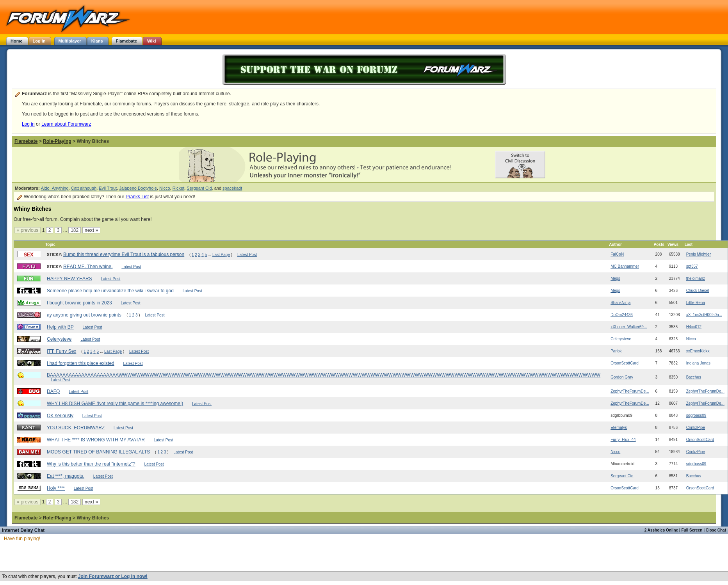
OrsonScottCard (625, 363)
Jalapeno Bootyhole (138, 188)
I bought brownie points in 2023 (79, 303)
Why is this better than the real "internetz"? (91, 464)
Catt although (84, 188)
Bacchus (694, 377)
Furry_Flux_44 (623, 440)
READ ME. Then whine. (88, 267)
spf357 (692, 266)
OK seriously (60, 416)
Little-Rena (696, 303)
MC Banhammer (625, 266)
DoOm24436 (622, 315)
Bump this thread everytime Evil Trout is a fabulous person (124, 254)
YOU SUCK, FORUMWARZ (76, 428)
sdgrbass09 (696, 415)
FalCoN (617, 254)
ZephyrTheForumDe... (630, 391)
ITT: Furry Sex (61, 351)
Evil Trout (108, 188)
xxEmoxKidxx (698, 351)
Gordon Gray (622, 377)
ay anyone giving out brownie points (85, 315)
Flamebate (26, 141)
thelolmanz (696, 278)
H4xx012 (694, 327)
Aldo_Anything (55, 188)
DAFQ (53, 391)
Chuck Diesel (698, 291)
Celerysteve (59, 339)
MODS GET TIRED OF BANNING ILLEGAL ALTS (98, 452)
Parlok (616, 351)
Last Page (221, 255)
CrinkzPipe (696, 428)
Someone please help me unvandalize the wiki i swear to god (110, 291)
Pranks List (137, 197)
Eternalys (619, 428)
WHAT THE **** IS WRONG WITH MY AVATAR (96, 440)
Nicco (165, 188)
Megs (615, 278)
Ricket (179, 188)
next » (92, 230)
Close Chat (716, 530)
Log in (28, 124)
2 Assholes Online (661, 530)
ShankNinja (620, 303)
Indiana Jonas (698, 363)
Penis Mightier (699, 254)
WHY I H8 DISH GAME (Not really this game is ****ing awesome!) (115, 404)
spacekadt (232, 188)
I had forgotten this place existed (81, 363)
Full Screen (692, 530)
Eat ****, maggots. (66, 476)
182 (75, 230)
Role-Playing (57, 141)
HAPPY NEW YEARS (69, 279)
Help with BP (60, 327)
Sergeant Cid (199, 188)
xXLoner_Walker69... (629, 327)
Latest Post (247, 255)
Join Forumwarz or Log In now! (113, 576)
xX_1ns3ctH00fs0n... (704, 315)
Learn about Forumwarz (66, 124)
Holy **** (56, 488)
